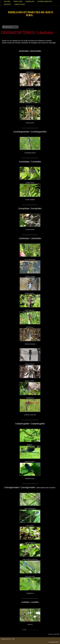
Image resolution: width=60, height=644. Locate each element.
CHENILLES (30, 1)
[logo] (30, 14)
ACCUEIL (7, 1)
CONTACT (7, 4)
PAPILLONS (18, 1)
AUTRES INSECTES (45, 1)
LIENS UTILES (20, 4)
